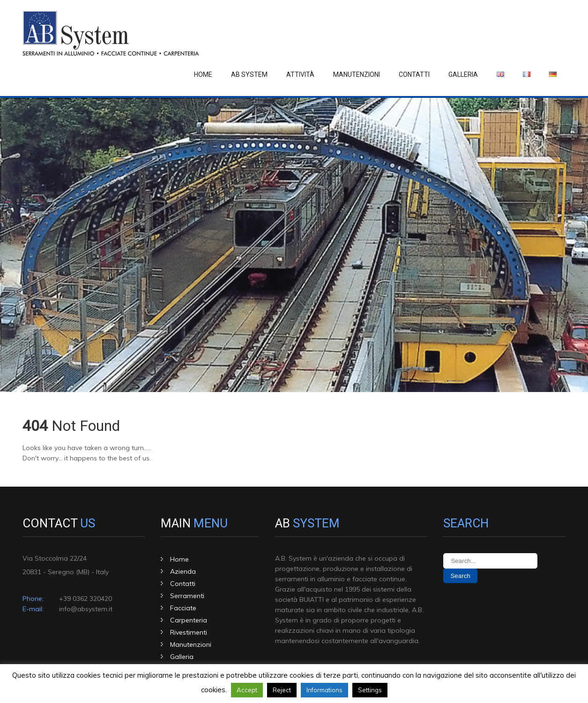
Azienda (183, 571)
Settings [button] (370, 690)
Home (203, 74)
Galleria (463, 74)
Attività (300, 74)
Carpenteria (189, 620)
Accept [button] (247, 690)
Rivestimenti (189, 632)
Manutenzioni (357, 74)
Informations (324, 690)
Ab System (249, 74)
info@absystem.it (86, 609)
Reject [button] (282, 690)
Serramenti (187, 596)
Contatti (414, 74)
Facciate (183, 608)
